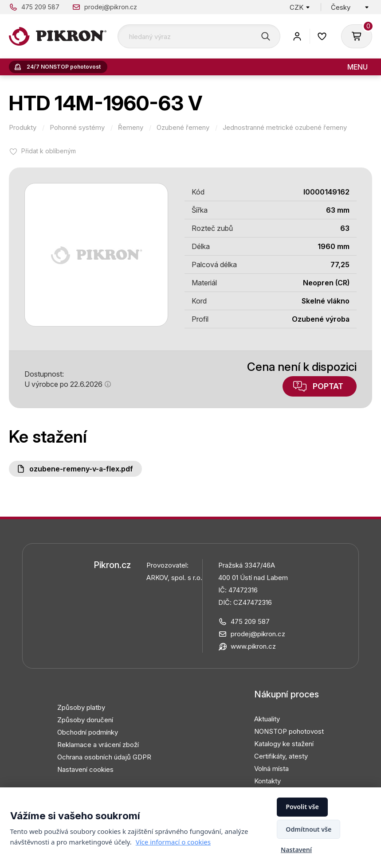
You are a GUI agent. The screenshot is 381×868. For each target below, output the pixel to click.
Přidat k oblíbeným (49, 151)
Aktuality (267, 719)
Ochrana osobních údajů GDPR (104, 757)
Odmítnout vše (308, 829)
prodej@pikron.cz (111, 7)
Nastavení (296, 850)
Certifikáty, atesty (281, 756)
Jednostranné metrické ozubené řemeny (285, 128)
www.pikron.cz (253, 646)
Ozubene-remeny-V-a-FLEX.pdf (81, 469)
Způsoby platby (81, 707)
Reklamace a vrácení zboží (98, 745)
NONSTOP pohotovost (289, 731)
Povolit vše (302, 807)
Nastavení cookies (85, 769)
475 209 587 (40, 7)
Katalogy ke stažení (284, 744)
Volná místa (271, 769)
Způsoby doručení (85, 720)
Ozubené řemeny (183, 128)
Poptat (328, 386)
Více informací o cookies (173, 842)
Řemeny (131, 128)
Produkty (23, 128)
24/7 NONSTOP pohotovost (64, 67)
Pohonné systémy (77, 128)
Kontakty (267, 781)
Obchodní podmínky (88, 732)
